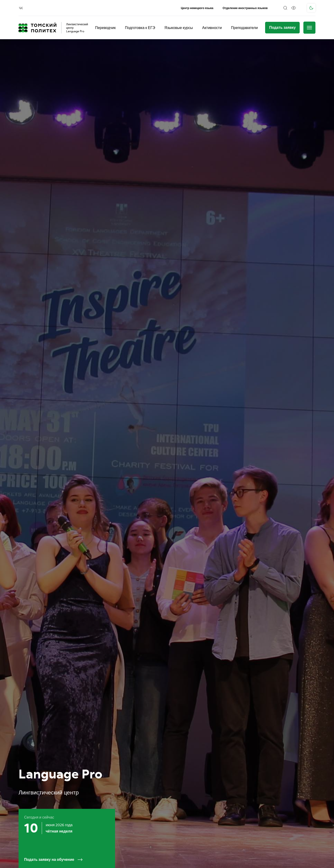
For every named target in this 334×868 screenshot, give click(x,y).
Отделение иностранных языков (245, 8)
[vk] (21, 8)
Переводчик (105, 28)
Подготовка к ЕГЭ (140, 28)
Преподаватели (244, 28)
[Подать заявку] (282, 28)
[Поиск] (285, 8)
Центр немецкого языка (197, 8)
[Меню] (309, 28)
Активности (212, 28)
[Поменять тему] (311, 8)
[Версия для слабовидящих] (294, 8)
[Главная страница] (38, 28)
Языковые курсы (179, 28)
